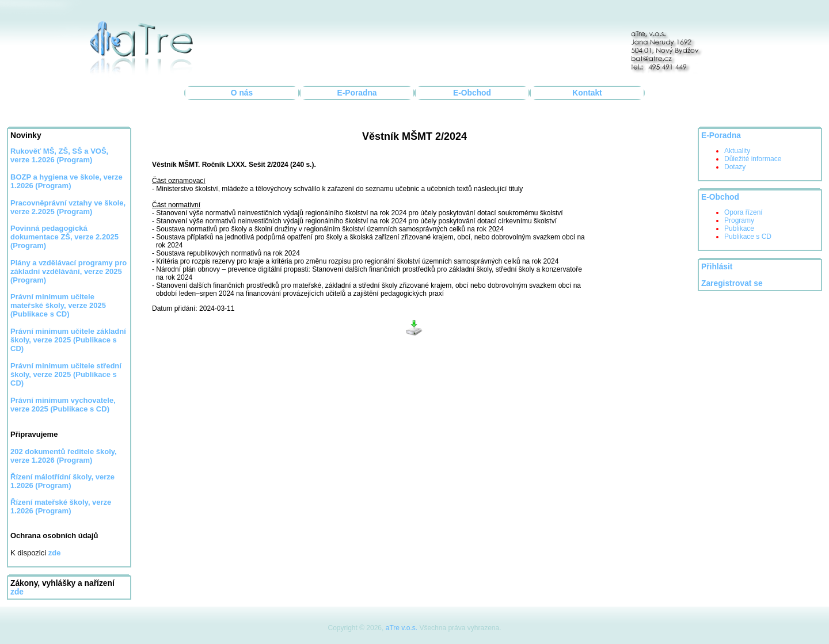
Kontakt (587, 93)
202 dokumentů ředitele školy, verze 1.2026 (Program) (64, 456)
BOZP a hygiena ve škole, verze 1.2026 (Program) (66, 181)
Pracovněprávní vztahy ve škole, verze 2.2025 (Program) (68, 207)
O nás (242, 93)
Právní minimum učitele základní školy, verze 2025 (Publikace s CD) (68, 340)
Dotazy (735, 167)
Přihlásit (717, 267)
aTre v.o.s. (402, 628)
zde (17, 592)
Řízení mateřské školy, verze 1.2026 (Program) (61, 506)
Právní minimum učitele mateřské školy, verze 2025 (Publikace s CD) (58, 305)
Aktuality (737, 151)
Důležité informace (753, 159)
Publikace (739, 228)
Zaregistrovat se (732, 283)
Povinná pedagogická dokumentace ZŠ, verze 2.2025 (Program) (64, 237)
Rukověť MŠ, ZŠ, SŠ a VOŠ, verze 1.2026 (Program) (59, 155)
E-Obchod (472, 93)
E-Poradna (357, 93)
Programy (739, 220)
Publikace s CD (748, 237)
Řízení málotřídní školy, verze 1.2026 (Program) (62, 481)
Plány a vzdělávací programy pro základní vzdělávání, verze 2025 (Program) (69, 271)
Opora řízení (744, 212)
